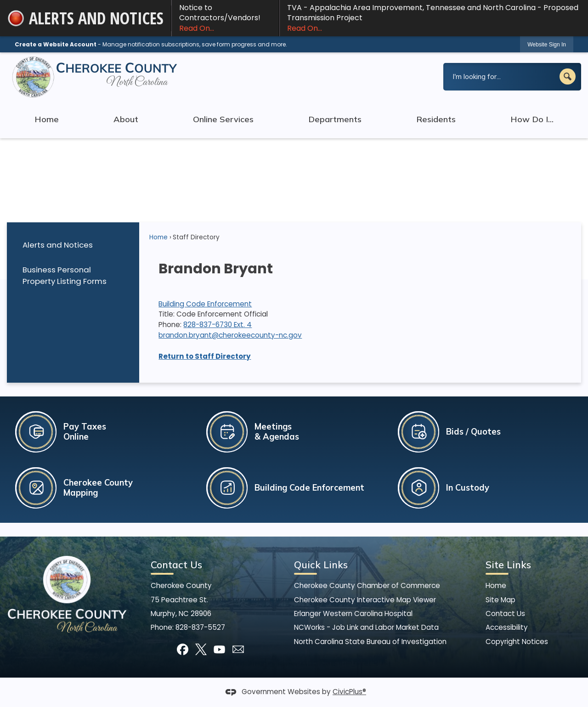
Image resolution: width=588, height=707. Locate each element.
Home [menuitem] (47, 119)
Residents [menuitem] (436, 119)
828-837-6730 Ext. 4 (218, 325)
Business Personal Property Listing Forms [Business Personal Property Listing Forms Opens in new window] (65, 275)
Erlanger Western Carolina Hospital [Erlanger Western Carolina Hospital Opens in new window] (353, 614)
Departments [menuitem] (335, 119)
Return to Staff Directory (205, 356)
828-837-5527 (200, 627)
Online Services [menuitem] (223, 119)
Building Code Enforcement (205, 304)
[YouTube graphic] (219, 649)
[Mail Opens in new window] (238, 649)
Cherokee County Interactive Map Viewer (365, 600)
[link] (547, 44)
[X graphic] (201, 649)
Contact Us (505, 614)
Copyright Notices (517, 642)
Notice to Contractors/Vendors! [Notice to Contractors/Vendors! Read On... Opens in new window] (225, 18)
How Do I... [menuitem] (532, 119)
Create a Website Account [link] (56, 44)
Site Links (508, 565)
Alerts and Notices (58, 245)
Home (158, 237)
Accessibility (507, 627)
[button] (568, 76)
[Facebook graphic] (183, 649)
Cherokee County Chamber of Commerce (367, 585)
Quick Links (321, 565)
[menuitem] (73, 245)
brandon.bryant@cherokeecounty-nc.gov (230, 335)
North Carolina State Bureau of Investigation (370, 642)
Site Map (500, 600)
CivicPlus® (349, 692)
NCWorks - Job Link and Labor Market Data (366, 627)
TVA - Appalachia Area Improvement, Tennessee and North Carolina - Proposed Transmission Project (434, 18)
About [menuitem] (126, 119)
